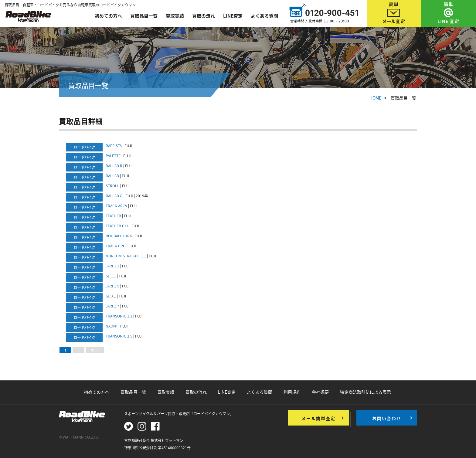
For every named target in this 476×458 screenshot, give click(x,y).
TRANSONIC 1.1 (119, 316)
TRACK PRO (116, 246)
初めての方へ (108, 16)
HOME (375, 98)
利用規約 (292, 392)
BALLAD (112, 176)
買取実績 (175, 16)
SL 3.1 (111, 296)
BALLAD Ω (114, 196)
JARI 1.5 (112, 286)
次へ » (95, 350)
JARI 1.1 (112, 266)
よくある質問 (264, 16)
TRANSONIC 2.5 (119, 336)
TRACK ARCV (116, 206)
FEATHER (113, 216)
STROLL (112, 186)
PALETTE (113, 156)
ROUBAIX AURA (119, 236)
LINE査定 (233, 16)
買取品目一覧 (144, 16)
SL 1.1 (111, 276)
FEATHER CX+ (117, 226)
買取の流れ (204, 16)
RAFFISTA (114, 146)
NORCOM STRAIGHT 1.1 (126, 256)
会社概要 (320, 392)
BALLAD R (114, 166)
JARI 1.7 (112, 306)
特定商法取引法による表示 (365, 392)
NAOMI (112, 326)
